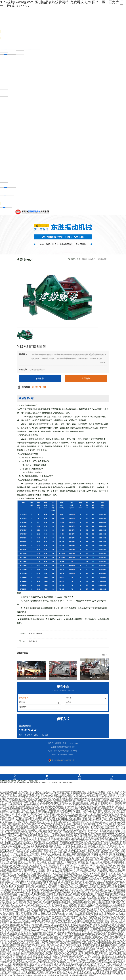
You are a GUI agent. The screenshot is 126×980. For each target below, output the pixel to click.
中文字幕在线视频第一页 (82, 909)
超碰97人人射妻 (53, 965)
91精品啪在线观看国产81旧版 (105, 905)
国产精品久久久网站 (83, 844)
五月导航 (100, 940)
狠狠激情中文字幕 (112, 841)
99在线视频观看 (59, 876)
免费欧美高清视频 (77, 855)
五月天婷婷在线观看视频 (50, 940)
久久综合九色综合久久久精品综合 (15, 913)
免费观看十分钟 (83, 863)
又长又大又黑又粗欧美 (89, 839)
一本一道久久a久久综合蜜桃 (93, 948)
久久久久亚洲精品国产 (25, 799)
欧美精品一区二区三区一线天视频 (12, 876)
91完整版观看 (24, 964)
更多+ (104, 655)
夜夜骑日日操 (20, 959)
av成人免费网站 (81, 852)
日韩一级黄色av (25, 878)
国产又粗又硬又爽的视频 (46, 889)
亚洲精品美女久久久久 (55, 946)
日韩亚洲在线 (94, 935)
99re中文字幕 (115, 827)
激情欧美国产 (31, 959)
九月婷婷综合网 (88, 890)
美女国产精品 (64, 846)
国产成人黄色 (30, 946)
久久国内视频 (44, 893)
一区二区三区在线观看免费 (63, 970)
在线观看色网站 (15, 812)
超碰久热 (109, 967)
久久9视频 (60, 889)
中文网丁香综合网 (69, 847)
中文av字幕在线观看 (68, 937)
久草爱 (2, 921)
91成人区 (29, 820)
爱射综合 (30, 852)
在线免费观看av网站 (80, 849)
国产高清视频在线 (77, 801)
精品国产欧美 (58, 793)
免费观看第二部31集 (28, 935)
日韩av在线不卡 (96, 959)
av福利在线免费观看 (36, 913)
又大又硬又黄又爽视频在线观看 (111, 973)
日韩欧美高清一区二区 (95, 874)
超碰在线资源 (88, 932)
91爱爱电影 (110, 901)
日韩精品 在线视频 (23, 972)
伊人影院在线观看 (76, 892)
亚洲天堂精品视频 (74, 901)
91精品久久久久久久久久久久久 (78, 959)
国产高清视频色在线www (31, 825)
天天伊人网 (13, 903)
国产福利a (50, 973)
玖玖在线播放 (100, 901)
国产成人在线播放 (31, 822)
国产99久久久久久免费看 (86, 886)
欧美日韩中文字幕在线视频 (114, 940)
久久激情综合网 (9, 959)
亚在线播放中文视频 (21, 925)
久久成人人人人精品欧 (92, 876)
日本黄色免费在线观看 (69, 822)
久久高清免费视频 (56, 873)
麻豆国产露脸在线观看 (68, 940)
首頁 (84, 259)
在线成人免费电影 (72, 973)
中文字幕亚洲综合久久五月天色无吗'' (109, 868)
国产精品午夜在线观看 (42, 922)
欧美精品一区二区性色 (66, 854)
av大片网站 (69, 889)
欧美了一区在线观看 (108, 949)
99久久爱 (96, 973)
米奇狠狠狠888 (94, 842)
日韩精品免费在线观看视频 (100, 924)
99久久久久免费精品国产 (111, 817)
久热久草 (50, 905)
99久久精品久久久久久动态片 (86, 965)
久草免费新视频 (97, 812)
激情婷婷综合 (44, 862)
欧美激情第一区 (101, 922)
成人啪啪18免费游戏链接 (15, 929)
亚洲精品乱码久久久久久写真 (59, 866)
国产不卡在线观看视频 (49, 811)
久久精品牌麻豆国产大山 (39, 866)
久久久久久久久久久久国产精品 (28, 850)
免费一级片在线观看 (17, 887)
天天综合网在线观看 (33, 911)
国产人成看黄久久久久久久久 (15, 943)
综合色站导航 (13, 873)
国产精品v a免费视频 (57, 957)
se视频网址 (9, 967)
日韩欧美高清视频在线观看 (108, 972)
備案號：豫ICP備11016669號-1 (63, 755)
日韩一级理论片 (64, 868)
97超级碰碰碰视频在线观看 (90, 881)
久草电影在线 (103, 893)
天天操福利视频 (82, 964)
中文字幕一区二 (119, 970)
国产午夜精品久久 (7, 839)
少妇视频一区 (81, 796)
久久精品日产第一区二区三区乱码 (18, 949)
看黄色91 (29, 924)
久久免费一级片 (84, 865)
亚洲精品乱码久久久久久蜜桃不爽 (66, 954)
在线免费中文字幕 (101, 882)
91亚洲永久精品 (48, 921)
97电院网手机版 (58, 807)
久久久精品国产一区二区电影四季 (40, 970)
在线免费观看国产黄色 (36, 809)
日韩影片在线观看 (112, 945)
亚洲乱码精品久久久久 (38, 828)
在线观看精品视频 (64, 893)
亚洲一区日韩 (63, 819)
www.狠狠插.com (7, 795)
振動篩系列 (40, 698)
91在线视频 (36, 868)
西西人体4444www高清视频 (11, 847)
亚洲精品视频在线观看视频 (56, 901)
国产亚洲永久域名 (115, 876)
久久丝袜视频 (91, 873)
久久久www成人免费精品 (31, 932)
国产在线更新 (57, 863)
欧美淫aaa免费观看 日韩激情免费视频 (80, 825)
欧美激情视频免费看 (44, 959)
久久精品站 (46, 879)
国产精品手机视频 (94, 946)
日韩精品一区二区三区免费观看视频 (44, 927)
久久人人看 (47, 806)
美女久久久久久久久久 (17, 838)
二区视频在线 (79, 938)
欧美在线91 (114, 823)
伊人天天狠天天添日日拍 (85, 960)
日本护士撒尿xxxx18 (40, 831)
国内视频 (32, 917)
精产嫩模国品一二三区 (41, 817)
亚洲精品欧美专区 (40, 976)
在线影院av (4, 812)
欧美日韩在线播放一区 (61, 917)
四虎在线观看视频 (91, 838)
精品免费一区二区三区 (29, 886)
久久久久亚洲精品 (102, 831)
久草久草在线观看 (50, 960)
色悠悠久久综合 (34, 801)
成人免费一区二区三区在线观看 (88, 933)
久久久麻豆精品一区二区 (35, 827)
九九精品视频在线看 (26, 922)
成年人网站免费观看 (104, 814)
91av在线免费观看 (7, 892)
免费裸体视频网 (13, 965)
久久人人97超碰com (39, 803)
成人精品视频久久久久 (68, 828)
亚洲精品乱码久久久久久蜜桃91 (76, 900)
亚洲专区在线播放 (107, 804)
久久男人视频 (14, 857)
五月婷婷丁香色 (23, 905)
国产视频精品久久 (32, 798)
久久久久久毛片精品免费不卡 (38, 873)
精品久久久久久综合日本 (56, 803)
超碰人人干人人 (12, 922)
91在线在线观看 (17, 822)
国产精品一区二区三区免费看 (81, 906)
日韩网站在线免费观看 (83, 806)
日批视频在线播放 (7, 925)
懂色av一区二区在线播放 (69, 951)
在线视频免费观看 (76, 795)
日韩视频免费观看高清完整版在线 (65, 836)
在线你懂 (3, 970)
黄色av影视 (109, 809)
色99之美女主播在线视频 (41, 814)
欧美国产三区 (17, 871)
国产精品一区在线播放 (74, 857)
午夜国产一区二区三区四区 (22, 879)
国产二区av (17, 823)
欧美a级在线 (30, 882)
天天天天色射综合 (113, 900)
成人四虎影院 (112, 908)
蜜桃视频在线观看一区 (11, 900)
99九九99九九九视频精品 (50, 825)
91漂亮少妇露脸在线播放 (114, 929)
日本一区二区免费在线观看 (10, 841)
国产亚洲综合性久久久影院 (13, 796)
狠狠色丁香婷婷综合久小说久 (45, 799)
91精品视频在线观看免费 (79, 976)
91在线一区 (55, 874)
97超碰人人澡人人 (104, 857)
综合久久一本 (119, 847)
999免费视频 (84, 887)
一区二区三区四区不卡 (104, 903)
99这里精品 (113, 886)
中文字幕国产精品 (70, 863)
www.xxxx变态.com (30, 962)
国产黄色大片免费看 (61, 905)
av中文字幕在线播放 (94, 817)
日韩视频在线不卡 (59, 959)
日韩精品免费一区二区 (40, 858)
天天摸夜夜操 (120, 811)
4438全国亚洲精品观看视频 (69, 862)
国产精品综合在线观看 (103, 895)
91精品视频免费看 (13, 935)
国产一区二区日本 (115, 954)
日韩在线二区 (82, 833)
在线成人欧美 (20, 916)
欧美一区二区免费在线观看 (104, 956)
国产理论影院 (49, 967)
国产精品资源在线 (78, 879)
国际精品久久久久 (24, 846)
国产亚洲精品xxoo (57, 914)
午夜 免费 (80, 975)
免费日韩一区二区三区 (91, 815)
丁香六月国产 (121, 949)
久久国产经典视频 (39, 820)
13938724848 (73, 744)
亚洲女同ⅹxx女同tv (11, 844)
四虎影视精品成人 (116, 873)
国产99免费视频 (115, 858)
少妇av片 (55, 814)
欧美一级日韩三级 (36, 945)
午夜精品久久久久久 (53, 975)
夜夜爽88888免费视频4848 (35, 975)
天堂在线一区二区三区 (44, 834)
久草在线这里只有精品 (39, 900)
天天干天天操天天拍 (26, 933)
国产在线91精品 (116, 938)
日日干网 (106, 827)
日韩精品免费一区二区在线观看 (16, 897)
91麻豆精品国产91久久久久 (110, 798)
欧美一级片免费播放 (26, 919)
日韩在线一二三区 (11, 889)
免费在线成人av (59, 834)
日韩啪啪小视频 (90, 938)
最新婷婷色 (5, 887)
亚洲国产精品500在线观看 (33, 819)
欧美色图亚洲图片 (79, 823)
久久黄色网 (34, 895)
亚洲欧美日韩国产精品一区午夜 (111, 830)
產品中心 (92, 259)
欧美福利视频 (49, 795)
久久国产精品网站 (46, 929)
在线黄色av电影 (81, 943)
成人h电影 (10, 884)
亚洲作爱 (93, 962)
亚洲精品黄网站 (24, 903)
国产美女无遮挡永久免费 (49, 801)
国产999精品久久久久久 (61, 906)
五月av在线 (51, 820)
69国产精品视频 (111, 878)
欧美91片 (104, 876)
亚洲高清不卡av (89, 868)
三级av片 (13, 850)
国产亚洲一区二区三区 (8, 849)
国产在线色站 (28, 976)
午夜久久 (39, 863)
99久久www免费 (13, 941)
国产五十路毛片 (53, 828)
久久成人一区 (27, 823)
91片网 (109, 855)
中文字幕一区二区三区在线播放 (55, 945)
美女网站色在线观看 (71, 972)
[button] (107, 670)
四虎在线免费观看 (36, 925)
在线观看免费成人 (54, 938)
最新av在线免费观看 (51, 844)
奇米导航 (87, 970)
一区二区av (26, 847)
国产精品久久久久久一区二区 (57, 882)
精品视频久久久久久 (66, 858)
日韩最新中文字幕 (88, 834)
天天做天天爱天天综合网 (40, 957)
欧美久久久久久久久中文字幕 (56, 809)
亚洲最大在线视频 (97, 865)
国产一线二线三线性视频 (84, 941)
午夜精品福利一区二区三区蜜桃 (72, 838)
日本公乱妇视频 (85, 954)
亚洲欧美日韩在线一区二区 (102, 806)
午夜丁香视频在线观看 (114, 799)
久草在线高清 (53, 916)
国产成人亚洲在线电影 (38, 965)
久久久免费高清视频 (85, 836)
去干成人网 (100, 822)
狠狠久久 (80, 847)
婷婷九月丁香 (21, 914)
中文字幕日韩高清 (38, 846)
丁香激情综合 (54, 951)
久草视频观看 (115, 863)
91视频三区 (31, 863)
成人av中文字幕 (103, 938)
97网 (23, 973)
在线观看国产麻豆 (101, 941)
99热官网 (3, 941)
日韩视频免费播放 (83, 828)
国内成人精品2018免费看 (14, 890)
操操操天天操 (19, 975)
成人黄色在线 (18, 819)
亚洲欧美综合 (13, 807)
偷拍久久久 (42, 901)
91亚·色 (63, 825)
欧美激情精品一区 (51, 964)
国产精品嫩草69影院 (92, 846)
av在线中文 (10, 852)
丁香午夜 (8, 834)
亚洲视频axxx (8, 823)
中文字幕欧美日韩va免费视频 (98, 852)
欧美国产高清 (120, 838)
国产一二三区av (86, 957)
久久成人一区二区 (119, 839)
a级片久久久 (41, 870)
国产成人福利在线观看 (22, 967)
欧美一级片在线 (37, 967)
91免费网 (70, 952)
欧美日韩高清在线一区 (91, 884)
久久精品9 (54, 862)
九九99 (12, 906)
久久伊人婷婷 (21, 852)
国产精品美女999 (27, 857)
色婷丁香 (62, 827)
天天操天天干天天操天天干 (43, 793)
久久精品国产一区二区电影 (36, 973)
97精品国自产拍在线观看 (77, 913)
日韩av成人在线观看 (32, 908)
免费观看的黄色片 (115, 932)
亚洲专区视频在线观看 (21, 945)
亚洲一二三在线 (15, 874)
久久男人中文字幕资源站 (105, 968)
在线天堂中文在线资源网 (99, 871)
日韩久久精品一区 (30, 930)
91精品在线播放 (44, 962)
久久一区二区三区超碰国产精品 (17, 921)
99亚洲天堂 (78, 948)
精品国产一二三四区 (79, 874)
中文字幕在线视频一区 (99, 828)
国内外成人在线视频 (97, 967)
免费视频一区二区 (16, 930)
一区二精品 (42, 871)
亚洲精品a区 (56, 822)
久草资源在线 (60, 973)
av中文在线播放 (67, 798)
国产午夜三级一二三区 (112, 948)
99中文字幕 (4, 798)
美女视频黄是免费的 (73, 834)
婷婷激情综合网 (54, 887)
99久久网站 (28, 948)
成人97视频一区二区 (100, 820)
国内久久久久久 (93, 943)
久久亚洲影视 (108, 970)
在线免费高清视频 (33, 943)
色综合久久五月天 (88, 901)
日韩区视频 (99, 960)
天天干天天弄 (14, 957)
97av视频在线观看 (62, 795)
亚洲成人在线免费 (114, 850)
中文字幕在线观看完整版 (20, 855)
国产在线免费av (109, 916)
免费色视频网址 (115, 831)
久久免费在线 (96, 919)
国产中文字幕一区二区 (65, 949)
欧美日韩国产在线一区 (60, 932)
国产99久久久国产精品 (43, 919)
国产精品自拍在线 (116, 893)
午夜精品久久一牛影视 (22, 927)
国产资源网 (30, 916)
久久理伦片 (82, 898)
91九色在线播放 (103, 873)
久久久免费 (21, 937)
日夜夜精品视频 (46, 943)
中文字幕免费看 (100, 908)
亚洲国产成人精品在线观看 (21, 951)
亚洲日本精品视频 (61, 892)
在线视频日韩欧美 (22, 854)
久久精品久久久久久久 (116, 922)
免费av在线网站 (86, 973)
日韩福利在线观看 (49, 949)
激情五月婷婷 (89, 855)
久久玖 (55, 857)
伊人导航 (67, 873)
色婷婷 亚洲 (50, 839)
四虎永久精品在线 (113, 965)
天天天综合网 (117, 855)
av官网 (55, 860)
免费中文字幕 (89, 975)
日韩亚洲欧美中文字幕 (106, 838)
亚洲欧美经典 (105, 842)
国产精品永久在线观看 (21, 815)
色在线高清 (119, 854)
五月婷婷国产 (6, 951)
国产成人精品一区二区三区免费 (63, 806)
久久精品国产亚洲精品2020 (106, 866)
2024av (17, 884)
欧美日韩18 (59, 967)
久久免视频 (23, 873)
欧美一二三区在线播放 (55, 941)
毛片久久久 (26, 874)
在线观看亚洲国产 (107, 943)
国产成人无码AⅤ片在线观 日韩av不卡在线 (49, 830)
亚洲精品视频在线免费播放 (82, 927)
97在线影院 (44, 890)
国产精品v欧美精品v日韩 (101, 892)
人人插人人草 (46, 932)
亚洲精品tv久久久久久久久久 (83, 956)
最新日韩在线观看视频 (63, 921)
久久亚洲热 (92, 814)
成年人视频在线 (73, 945)
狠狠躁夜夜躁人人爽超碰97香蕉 (91, 916)
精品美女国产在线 (50, 903)
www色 (69, 935)
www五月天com (76, 868)
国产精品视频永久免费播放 (52, 847)
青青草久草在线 (69, 960)
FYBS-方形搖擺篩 (37, 633)
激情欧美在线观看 (16, 948)
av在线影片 (71, 831)
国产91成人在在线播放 (38, 804)
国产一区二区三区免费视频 (70, 850)
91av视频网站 (97, 827)
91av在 (72, 796)
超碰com (8, 822)
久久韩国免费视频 (18, 893)
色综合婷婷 (99, 914)
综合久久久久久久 (65, 927)
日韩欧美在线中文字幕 (95, 913)
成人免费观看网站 (98, 952)
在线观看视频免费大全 (86, 822)
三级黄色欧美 (83, 870)
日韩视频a (78, 889)
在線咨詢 (40, 379)
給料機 (86, 698)
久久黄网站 (113, 930)
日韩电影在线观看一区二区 (42, 842)
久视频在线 (40, 812)
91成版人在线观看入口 (44, 876)
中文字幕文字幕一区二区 (98, 930)
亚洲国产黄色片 (46, 836)
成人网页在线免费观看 (105, 847)
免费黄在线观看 (102, 886)
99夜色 (68, 879)
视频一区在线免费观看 (44, 917)
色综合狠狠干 (49, 852)
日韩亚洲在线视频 (107, 881)
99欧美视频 (38, 852)
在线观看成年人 (78, 903)
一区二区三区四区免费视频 (39, 815)
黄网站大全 (113, 871)
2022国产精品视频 (118, 919)
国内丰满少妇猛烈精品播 (67, 933)
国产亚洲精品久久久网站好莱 (64, 943)
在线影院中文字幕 (69, 924)
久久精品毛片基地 (76, 841)
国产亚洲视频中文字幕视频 (107, 925)
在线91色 (4, 924)
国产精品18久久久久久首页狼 (61, 817)
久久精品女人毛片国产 (65, 948)
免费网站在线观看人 (70, 870)
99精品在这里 (57, 855)
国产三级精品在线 (7, 809)
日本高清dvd (113, 820)
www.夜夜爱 (50, 812)
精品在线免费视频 (60, 842)
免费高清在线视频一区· (27, 870)
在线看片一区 (92, 893)
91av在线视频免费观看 (74, 820)
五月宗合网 (87, 892)
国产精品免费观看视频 (103, 975)
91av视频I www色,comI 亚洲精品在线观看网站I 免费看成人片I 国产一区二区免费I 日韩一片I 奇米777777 (37, 783)
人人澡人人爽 (30, 876)
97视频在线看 (40, 882)
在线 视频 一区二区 (89, 866)
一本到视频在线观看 (54, 924)
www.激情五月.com (99, 909)
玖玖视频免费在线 (101, 932)
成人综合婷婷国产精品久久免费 (99, 849)
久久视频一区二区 (107, 935)
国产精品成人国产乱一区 (67, 886)
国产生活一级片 (112, 951)
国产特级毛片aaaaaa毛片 (45, 796)
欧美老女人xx (113, 882)
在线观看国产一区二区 (72, 967)
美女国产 (62, 857)
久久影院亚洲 (72, 929)
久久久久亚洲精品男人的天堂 (50, 798)
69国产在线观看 (75, 812)
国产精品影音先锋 (51, 881)
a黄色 (102, 884)
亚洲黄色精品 (120, 968)
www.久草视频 (24, 895)
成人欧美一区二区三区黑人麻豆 (100, 937)
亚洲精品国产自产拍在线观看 (58, 976)
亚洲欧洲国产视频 (58, 879)
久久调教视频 (55, 878)
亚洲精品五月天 (47, 841)
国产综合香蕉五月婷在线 (85, 831)
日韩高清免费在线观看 (107, 833)
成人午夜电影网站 (35, 968)
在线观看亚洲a (13, 970)
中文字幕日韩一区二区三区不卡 (24, 834)
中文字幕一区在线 (16, 962)
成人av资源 (9, 976)
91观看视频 (25, 965)
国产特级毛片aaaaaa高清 (27, 889)
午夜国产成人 (115, 852)
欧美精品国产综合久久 (19, 917)
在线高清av (53, 886)
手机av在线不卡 (84, 919)
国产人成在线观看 (95, 811)
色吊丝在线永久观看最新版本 (20, 938)
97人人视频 (76, 921)
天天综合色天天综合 (24, 842)
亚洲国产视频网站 (10, 905)
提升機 (40, 703)
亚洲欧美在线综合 (92, 858)
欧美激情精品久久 (112, 884)
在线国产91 (73, 898)
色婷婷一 (92, 976)
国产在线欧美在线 (36, 795)
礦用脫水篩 (34, 642)
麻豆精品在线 (11, 865)
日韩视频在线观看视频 (80, 804)
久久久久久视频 (64, 811)
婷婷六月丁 (113, 957)
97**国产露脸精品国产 (91, 917)
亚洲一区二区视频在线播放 (84, 897)
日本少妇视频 (100, 855)
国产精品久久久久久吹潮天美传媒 (18, 868)
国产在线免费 (6, 893)
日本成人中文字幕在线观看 (89, 830)
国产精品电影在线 (36, 854)
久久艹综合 (55, 937)
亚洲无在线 (113, 964)
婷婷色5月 (49, 954)
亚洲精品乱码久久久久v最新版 (67, 895)
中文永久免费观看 (76, 932)
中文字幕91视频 (34, 897)
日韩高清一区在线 (90, 857)
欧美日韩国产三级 (98, 809)
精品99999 (37, 879)
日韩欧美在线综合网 (61, 841)
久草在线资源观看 (63, 925)
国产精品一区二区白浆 (47, 895)
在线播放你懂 (52, 933)
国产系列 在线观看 (107, 815)
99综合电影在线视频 (14, 866)
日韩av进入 (71, 871)
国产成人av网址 (40, 941)
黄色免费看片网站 (36, 964)
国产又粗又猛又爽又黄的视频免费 (20, 833)
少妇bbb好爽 (99, 807)
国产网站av (83, 951)
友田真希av (102, 898)
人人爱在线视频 (72, 865)
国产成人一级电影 (28, 812)
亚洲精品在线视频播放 (17, 811)
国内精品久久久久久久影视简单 (16, 968)
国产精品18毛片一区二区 (88, 972)
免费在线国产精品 (33, 940)
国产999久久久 (36, 903)
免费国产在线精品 (110, 959)
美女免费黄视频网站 (7, 972)
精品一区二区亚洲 (87, 860)
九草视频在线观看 (33, 836)
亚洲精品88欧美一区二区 (61, 919)
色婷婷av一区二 (50, 925)
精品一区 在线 (46, 860)
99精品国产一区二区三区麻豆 (97, 796)
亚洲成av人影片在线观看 (63, 956)
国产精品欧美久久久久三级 (30, 841)
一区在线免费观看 (34, 860)
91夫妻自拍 (106, 919)
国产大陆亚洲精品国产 (22, 839)
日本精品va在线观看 (115, 836)
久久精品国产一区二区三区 (115, 807)
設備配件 (40, 708)
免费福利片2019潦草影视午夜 (94, 841)
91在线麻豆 (122, 886)
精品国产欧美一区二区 (69, 878)
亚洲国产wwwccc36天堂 (17, 836)
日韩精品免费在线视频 (49, 897)
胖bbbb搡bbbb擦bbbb (86, 908)
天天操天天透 (86, 921)
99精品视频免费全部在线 (18, 801)
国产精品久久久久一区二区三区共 (45, 823)
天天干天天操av (18, 954)
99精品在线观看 (44, 822)
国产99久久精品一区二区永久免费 (29, 865)
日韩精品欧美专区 (14, 831)
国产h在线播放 (93, 798)
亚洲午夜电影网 (98, 927)
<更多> (102, 363)
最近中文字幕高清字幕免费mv (60, 884)
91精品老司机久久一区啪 (69, 887)
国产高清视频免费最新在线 (21, 803)
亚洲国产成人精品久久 (94, 819)
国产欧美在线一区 (25, 793)
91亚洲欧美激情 (20, 940)
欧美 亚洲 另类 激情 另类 (22, 858)
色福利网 (79, 815)
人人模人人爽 (46, 857)
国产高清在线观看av (79, 893)
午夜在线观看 (36, 949)
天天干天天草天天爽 (17, 798)
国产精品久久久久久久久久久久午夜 (53, 908)
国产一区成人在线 (19, 909)
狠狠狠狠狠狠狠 (40, 933)
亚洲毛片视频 (75, 925)
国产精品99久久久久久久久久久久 (78, 803)
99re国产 (11, 952)
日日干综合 (74, 811)
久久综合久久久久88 (23, 906)
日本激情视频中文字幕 (33, 806)
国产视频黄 (109, 822)
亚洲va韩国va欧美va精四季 (64, 852)
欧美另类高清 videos (39, 938)
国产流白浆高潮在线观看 (85, 905)
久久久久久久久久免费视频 (100, 863)
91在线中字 (111, 890)
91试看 (9, 932)
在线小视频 (68, 914)
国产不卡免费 (11, 827)
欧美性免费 (78, 970)
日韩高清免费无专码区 (16, 924)
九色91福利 (84, 811)
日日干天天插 (65, 874)
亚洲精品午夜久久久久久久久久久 (74, 911)
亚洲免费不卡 (74, 881)
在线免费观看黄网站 (64, 903)
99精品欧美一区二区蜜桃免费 (100, 887)
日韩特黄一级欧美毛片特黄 (116, 793)
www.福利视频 (21, 860)
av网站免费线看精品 (66, 897)
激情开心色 (31, 909)
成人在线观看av (10, 842)
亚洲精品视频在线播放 (109, 933)
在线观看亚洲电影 (32, 929)
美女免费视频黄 (90, 847)
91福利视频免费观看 (67, 844)
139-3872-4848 (28, 731)
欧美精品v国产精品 (24, 814)
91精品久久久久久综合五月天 (71, 890)
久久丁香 (16, 901)
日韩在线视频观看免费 (81, 914)
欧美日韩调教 (36, 847)
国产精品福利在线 (93, 949)
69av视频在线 (64, 801)
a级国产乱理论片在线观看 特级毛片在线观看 (105, 870)
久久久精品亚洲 (35, 921)
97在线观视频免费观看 (87, 968)
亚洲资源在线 (19, 946)
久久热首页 (58, 833)
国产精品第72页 (53, 804)
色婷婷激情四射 (36, 972)
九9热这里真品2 (9, 914)
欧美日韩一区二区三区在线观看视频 (60, 909)
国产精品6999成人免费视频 (18, 956)
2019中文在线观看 (78, 873)
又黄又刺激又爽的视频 (86, 807)
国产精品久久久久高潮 (82, 952)
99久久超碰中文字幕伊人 (15, 806)
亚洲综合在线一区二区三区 (56, 871)
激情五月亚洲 (63, 881)
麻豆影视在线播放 (85, 929)
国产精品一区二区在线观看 (51, 911)
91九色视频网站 (71, 807)
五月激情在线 (41, 909)
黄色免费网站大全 (106, 917)
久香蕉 (72, 905)
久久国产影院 (72, 908)
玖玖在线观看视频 (33, 811)
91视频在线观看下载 (89, 925)
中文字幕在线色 (67, 938)
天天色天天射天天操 (54, 870)
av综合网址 (38, 960)
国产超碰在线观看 (71, 946)
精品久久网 (119, 815)
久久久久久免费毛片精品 (46, 930)
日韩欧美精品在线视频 (97, 799)
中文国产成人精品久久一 (59, 962)
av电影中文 (85, 967)
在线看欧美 (104, 964)
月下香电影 (21, 863)
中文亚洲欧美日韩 (112, 952)
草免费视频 (101, 793)
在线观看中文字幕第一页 (40, 914)
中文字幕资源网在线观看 (97, 900)
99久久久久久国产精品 (77, 819)
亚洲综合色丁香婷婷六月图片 (62, 922)
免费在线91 (60, 820)
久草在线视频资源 (51, 827)
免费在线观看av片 (72, 830)
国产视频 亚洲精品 (8, 916)
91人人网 (25, 866)
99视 (28, 914)
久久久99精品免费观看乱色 (43, 833)
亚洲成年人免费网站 (68, 975)
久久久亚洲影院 (97, 844)
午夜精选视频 (35, 855)
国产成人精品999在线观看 (86, 940)
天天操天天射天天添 (23, 952)
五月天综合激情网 (100, 836)
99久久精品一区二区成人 (87, 793)
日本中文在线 (41, 946)
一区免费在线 (97, 921)
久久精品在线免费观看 (75, 842)
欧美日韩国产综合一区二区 (41, 906)
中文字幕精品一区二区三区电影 (32, 881)
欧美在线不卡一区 (65, 823)
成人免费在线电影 (99, 906)
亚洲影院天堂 (36, 952)
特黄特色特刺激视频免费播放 (106, 834)
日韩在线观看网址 (27, 960)
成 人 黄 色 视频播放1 (35, 844)
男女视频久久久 (76, 917)
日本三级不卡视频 (17, 882)
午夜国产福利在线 (71, 793)
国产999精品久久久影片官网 (67, 799)
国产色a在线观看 (32, 893)
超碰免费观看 (84, 930)
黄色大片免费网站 (47, 892)
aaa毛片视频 (119, 935)
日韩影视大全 (80, 858)
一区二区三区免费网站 (11, 960)
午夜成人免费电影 (38, 839)
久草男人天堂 (95, 804)
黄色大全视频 (92, 898)
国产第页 (37, 857)
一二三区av (86, 812)
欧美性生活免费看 (62, 812)
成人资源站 (62, 964)
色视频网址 (21, 827)
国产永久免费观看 (80, 798)
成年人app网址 (101, 850)
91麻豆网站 (104, 803)
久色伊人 (106, 921)
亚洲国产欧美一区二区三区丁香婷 (62, 815)
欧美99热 (8, 815)
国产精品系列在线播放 (49, 868)
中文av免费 (18, 976)
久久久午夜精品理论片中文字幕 (44, 948)
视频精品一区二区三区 (117, 796)
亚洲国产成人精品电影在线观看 (53, 968)
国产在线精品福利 (89, 889)
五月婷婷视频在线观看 (92, 801)
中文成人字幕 (75, 839)
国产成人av (102, 965)
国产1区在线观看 (39, 924)
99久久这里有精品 (27, 941)
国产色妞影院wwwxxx (8, 937)
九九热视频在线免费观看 (57, 831)
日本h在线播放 (64, 814)
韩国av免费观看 (115, 862)
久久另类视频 (54, 890)
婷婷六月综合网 (98, 929)
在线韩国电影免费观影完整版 (69, 860)
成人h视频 (95, 803)
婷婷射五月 (71, 964)
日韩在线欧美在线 (77, 846)
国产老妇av (44, 884)
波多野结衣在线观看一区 (45, 898)
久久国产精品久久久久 (79, 814)
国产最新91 (17, 932)
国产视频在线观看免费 (40, 951)
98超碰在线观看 (117, 857)
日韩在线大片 (55, 850)
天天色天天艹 (93, 833)
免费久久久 (34, 807)
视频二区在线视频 (14, 825)
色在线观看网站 (48, 952)
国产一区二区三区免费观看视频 (55, 913)
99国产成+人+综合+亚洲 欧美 (106, 825)
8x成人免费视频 (84, 809)
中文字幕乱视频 (20, 892)
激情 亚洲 (23, 844)
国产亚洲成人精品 (50, 819)
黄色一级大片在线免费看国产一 (12, 908)
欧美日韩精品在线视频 (109, 946)
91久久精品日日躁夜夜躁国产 (103, 854)
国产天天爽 (28, 817)
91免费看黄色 (102, 962)
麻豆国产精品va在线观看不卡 (36, 887)
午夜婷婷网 (74, 962)
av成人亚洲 (114, 803)
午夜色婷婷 (61, 865)
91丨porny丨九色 (72, 916)
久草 (86, 842)
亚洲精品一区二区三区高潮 (10, 881)
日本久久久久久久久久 (38, 905)
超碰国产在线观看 (79, 817)
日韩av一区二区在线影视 (30, 884)
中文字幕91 (61, 935)
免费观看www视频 (33, 937)
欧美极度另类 (120, 890)
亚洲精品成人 (46, 855)
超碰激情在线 (94, 964)
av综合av (30, 830)
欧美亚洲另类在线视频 (87, 878)
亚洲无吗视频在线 (119, 846)
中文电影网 (100, 878)
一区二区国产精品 (55, 849)
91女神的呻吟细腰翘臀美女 (116, 906)
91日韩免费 (111, 898)
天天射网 (66, 855)
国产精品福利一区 (14, 973)
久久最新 (53, 893)
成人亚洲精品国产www (40, 849)
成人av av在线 (73, 809)
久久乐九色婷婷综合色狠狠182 (98, 823)
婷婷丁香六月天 (114, 828)
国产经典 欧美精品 (88, 850)
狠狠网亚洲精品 (29, 796)
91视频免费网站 (109, 811)
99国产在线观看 (103, 889)
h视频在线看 (117, 887)
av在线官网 (104, 858)
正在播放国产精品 (21, 809)
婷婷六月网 (119, 881)
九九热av (74, 919)
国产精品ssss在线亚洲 (115, 879)
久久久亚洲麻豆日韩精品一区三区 (17, 804)
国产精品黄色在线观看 (74, 876)
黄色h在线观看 (8, 911)
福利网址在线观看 (22, 828)
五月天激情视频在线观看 (9, 793)
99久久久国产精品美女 (112, 897)
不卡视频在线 (20, 911)
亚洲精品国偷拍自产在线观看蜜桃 (92, 945)
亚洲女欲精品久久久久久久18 (115, 914)
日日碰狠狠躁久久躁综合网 (46, 935)
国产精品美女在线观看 (83, 854)
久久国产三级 (76, 866)
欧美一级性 (47, 863)
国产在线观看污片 (62, 796)
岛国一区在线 (45, 937)
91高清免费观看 (46, 807)
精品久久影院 (25, 957)
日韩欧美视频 (85, 862)
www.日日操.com (61, 898)
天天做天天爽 (17, 817)
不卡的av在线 (83, 799)
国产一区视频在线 (60, 929)
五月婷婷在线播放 (52, 846)
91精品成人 (20, 898)
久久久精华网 (84, 962)
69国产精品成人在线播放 (100, 862)
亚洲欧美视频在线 (105, 839)
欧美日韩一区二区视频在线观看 (95, 795)
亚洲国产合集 (26, 831)
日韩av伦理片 (109, 913)
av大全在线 (23, 970)
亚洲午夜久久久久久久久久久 (115, 874)
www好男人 (109, 865)
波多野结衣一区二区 (100, 957)
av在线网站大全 (72, 968)
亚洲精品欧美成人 (50, 854)
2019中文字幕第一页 (31, 890)
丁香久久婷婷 (69, 941)
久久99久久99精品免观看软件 (67, 930)
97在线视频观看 (20, 830)
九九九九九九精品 (117, 924)
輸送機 (86, 703)
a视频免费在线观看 (62, 839)
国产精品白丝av (66, 804)
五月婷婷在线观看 (33, 892)
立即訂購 (86, 379)
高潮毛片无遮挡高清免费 (40, 878)
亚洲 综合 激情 (24, 807)
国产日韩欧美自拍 (73, 957)
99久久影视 (98, 897)
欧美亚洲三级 (43, 886)
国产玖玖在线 (90, 903)
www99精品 (20, 820)
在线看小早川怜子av (67, 965)
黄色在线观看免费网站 (80, 935)
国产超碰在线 (30, 898)
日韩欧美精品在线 (108, 801)
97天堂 (60, 960)
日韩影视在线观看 (49, 865)
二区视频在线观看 (69, 833)
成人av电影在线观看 (22, 795)
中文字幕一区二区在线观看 (108, 911)
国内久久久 (67, 849)
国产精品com (53, 858)
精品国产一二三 (106, 846)
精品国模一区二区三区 (97, 951)
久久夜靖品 (89, 882)
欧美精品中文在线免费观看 (36, 838)
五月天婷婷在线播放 (118, 892)
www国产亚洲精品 (46, 956)
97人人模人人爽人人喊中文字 (96, 879)
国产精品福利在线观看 (103, 860)
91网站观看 (45, 850)
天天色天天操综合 (111, 960)
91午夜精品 (114, 921)
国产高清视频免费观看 (76, 882)
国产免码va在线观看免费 (113, 844)
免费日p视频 (87, 820)
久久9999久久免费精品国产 (53, 972)
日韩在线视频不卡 (30, 871)
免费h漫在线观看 (83, 871)
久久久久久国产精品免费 (112, 819)
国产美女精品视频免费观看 (35, 954)
